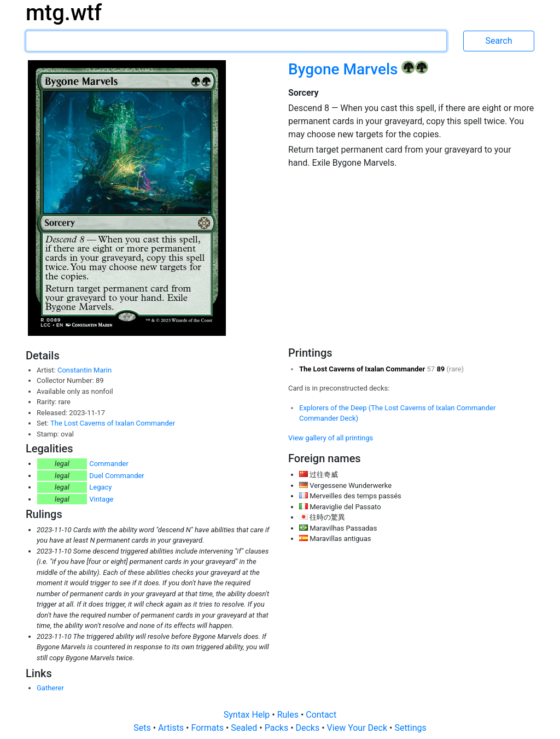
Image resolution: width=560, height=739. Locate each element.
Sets (143, 728)
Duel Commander (117, 476)
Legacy (100, 487)
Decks (309, 728)
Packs (278, 728)
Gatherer (50, 688)
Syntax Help (248, 715)
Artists (172, 728)
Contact (321, 715)
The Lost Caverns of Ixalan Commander (113, 423)
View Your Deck (358, 728)
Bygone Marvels (345, 69)
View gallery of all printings (331, 438)
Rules (289, 715)
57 (432, 369)
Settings (410, 728)
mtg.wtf (64, 13)
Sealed (245, 728)
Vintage (101, 499)
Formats (208, 728)
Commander (109, 464)
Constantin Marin (84, 370)
